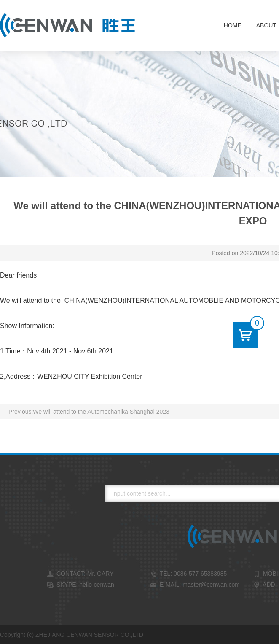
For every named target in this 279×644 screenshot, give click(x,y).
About (266, 25)
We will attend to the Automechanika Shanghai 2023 (101, 412)
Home (233, 25)
